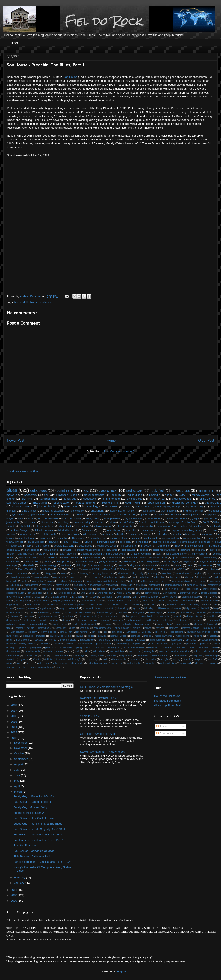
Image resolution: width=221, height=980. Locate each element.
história (137, 628)
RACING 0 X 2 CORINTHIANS (99, 698)
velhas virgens (60, 663)
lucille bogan (171, 561)
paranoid (57, 644)
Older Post (206, 440)
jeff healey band (150, 561)
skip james (211, 514)
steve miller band (161, 656)
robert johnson (156, 503)
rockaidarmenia (32, 651)
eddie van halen (135, 620)
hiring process (122, 628)
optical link (12, 644)
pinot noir (205, 644)
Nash (9, 601)
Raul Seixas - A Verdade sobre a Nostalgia (106, 687)
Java (95, 597)
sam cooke (134, 651)
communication (42, 577)
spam (168, 495)
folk (29, 546)
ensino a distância (39, 624)
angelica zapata (48, 608)
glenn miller (37, 581)
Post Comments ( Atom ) (119, 451)
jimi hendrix (211, 518)
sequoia (163, 651)
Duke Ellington (36, 542)
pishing (154, 495)
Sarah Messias (50, 605)
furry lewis (88, 530)
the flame (100, 522)
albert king (149, 511)
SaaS (206, 522)
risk (76, 589)
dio (133, 577)
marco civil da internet (61, 636)
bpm (174, 557)
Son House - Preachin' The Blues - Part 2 (39, 834)
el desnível (182, 620)
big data (136, 608)
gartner (19, 628)
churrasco (28, 616)
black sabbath (114, 557)
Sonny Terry (92, 518)
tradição (164, 659)
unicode (30, 663)
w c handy (215, 526)
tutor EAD (213, 659)
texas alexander (101, 514)
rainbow (99, 648)
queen (34, 589)
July (17, 770)
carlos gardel (138, 612)
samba (165, 565)
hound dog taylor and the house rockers (106, 581)
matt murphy (80, 585)
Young (10, 608)
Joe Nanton (123, 597)
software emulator (60, 656)
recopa (122, 565)
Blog (15, 43)
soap (44, 656)
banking (84, 573)
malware (12, 495)
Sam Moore (151, 569)
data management (87, 616)
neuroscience (87, 640)
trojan (190, 565)
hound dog (76, 581)
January (20, 883)
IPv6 (59, 569)
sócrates (37, 659)
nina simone (51, 550)
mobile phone (183, 636)
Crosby (27, 597)
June (18, 775)
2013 (14, 732)
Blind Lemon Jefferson (151, 522)
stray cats (197, 656)
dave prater (131, 616)
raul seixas (134, 491)
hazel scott (61, 628)
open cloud (176, 640)
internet (133, 581)
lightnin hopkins (102, 526)
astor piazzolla (112, 518)
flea (169, 624)
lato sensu (146, 632)
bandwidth (109, 608)
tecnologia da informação (69, 659)
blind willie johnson (193, 511)
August (19, 764)
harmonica (191, 534)
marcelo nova (63, 585)
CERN (42, 554)
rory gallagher (193, 514)
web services (205, 565)
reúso (215, 648)
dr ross (94, 620)
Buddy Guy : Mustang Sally (30, 807)
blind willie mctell (68, 530)
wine (31, 518)
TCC (154, 605)
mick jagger (96, 585)
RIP (126, 506)
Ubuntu (89, 542)
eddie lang (16, 546)
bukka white (153, 518)
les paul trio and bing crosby (186, 530)
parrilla (69, 644)
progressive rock (182, 499)
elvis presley (135, 499)
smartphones (13, 656)
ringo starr (136, 565)
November (21, 748)
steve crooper (210, 589)
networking (111, 585)
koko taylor (71, 506)
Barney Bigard (152, 593)
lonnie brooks (97, 538)
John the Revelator (25, 845)
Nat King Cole (23, 601)
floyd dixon (175, 577)
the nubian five (120, 659)
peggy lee (177, 644)
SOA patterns (127, 569)
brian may (153, 573)
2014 (14, 727)
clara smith (13, 561)
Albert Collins (127, 522)
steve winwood (181, 656)
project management (88, 550)
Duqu (38, 597)
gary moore (42, 546)
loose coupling (176, 632)
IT (66, 569)
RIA (145, 601)
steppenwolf (126, 656)
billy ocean (191, 608)
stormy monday (82, 522)
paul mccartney (104, 644)
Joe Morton (107, 597)
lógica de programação (34, 636)
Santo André (33, 605)
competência (67, 616)
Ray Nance (174, 601)
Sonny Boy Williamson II (124, 511)
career (148, 534)
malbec (136, 538)
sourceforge (79, 656)
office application (158, 640)
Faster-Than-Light (27, 569)
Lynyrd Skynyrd (170, 597)
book (31, 612)
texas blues (181, 491)
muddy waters (201, 495)
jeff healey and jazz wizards (154, 581)
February (20, 878)
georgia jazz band (64, 546)
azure (73, 573)
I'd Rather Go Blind (140, 554)
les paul (160, 514)
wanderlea (117, 663)
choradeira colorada (20, 577)
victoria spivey (27, 534)
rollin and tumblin (59, 514)
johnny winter (157, 499)
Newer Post (16, 440)
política (23, 648)
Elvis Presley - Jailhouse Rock (32, 856)
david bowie (147, 616)
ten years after (35, 593)
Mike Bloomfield (28, 557)
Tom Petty (194, 605)
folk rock (189, 577)
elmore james (29, 511)
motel (9, 640)
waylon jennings (134, 663)
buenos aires (213, 503)
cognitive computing (47, 616)
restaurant (203, 648)
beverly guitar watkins (103, 573)
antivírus (108, 534)
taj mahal (200, 550)
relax (191, 648)
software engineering (149, 589)
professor (50, 648)
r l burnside (175, 514)
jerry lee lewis (26, 538)
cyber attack (65, 526)
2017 (14, 711)
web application (168, 663)
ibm (100, 530)
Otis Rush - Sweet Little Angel (98, 734)
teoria (105, 659)
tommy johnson (15, 542)
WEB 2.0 (181, 569)
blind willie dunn (106, 542)
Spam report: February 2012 (31, 813)
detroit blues (13, 620)
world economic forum (42, 667)
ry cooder (87, 589)
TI (162, 605)
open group (126, 585)
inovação (160, 628)
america (32, 608)
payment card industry (157, 644)
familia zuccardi (89, 624)
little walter (47, 522)
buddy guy (70, 499)
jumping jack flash (181, 581)
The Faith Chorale (176, 605)
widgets (214, 663)
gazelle (31, 628)
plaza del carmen (195, 585)
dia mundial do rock (176, 518)
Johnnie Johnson (44, 530)
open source (37, 514)
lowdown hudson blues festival (202, 632)
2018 (14, 705)
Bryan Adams (13, 597)
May (17, 781)
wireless (23, 667)
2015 (14, 722)
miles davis (28, 565)
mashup (79, 636)
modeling (198, 636)
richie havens (62, 589)
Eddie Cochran (61, 597)
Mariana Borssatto (191, 597)
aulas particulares (91, 608)
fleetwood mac (182, 624)
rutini (86, 651)
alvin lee (36, 573)
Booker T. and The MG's (20, 554)
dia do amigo (30, 620)
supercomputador (15, 593)
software (185, 550)
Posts (161, 726)
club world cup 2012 (164, 542)
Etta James (40, 503)
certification (185, 612)
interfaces (173, 628)
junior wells (13, 522)
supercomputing (192, 538)
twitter (20, 663)
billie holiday (26, 526)
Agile (119, 593)
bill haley (149, 608)
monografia (212, 636)
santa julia (149, 651)
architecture (61, 503)
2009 (14, 901)
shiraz (197, 651)
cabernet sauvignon (105, 612)
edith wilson (153, 620)
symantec (11, 659)
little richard (30, 522)
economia (118, 620)
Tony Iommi (167, 569)
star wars (111, 656)
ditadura (54, 620)
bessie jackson (70, 557)
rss (69, 651)
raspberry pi (113, 648)
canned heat (188, 557)
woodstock (89, 499)
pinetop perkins (170, 538)
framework (212, 624)
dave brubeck (77, 577)
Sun (146, 605)
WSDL (206, 605)
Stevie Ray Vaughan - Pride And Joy (102, 752)
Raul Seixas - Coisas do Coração (34, 851)
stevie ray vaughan (53, 511)
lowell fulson (13, 636)
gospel (196, 518)
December (21, 743)
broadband (167, 573)
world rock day (105, 593)
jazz (86, 491)
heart (73, 628)
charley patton (21, 506)
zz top (214, 550)
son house (45, 302)
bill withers (123, 573)
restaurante (111, 550)
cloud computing (94, 495)
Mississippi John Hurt (185, 503)
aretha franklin (169, 511)
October (20, 753)
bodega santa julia (16, 612)
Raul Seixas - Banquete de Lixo (33, 802)
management (31, 585)
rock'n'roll (158, 491)
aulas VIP (74, 608)
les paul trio (82, 526)
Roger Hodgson (14, 605)
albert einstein (211, 569)
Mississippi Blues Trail (167, 705)
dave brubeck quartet (111, 616)
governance (86, 546)
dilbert (124, 577)
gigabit (24, 581)
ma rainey (63, 522)
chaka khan (201, 612)
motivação (38, 640)
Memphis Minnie (72, 518)
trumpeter (199, 659)
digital (43, 620)
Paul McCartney (115, 601)
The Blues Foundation (167, 701)
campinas (198, 573)
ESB (53, 554)
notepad (129, 640)
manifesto (47, 585)
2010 (14, 895)
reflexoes (180, 648)
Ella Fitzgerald (68, 554)
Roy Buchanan (48, 499)
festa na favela (124, 624)
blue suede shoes (136, 557)
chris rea (14, 616)
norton (117, 640)
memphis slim (146, 526)
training (176, 659)
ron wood (151, 565)
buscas (67, 612)
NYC (215, 597)
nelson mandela (68, 640)
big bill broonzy (195, 506)
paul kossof (151, 538)
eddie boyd (145, 577)
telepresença (92, 659)
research (47, 589)
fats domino (106, 624)
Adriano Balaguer (20, 530)
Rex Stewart (189, 601)
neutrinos (66, 565)
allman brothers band (17, 573)
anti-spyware (50, 573)
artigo (62, 608)
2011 (14, 890)
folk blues (198, 624)
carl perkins (162, 534)
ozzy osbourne (29, 644)
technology (92, 506)
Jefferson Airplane (176, 554)
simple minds (211, 651)
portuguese (36, 648)
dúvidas (105, 620)
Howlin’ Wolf (132, 503)
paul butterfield (84, 644)
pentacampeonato (173, 585)
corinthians (65, 491)
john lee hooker (47, 506)
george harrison (108, 561)
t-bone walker (77, 511)
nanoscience (32, 550)
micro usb (135, 636)
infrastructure (128, 546)
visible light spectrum (98, 663)
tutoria (10, 663)
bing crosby (138, 573)
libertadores (79, 538)
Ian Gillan (77, 597)
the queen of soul (126, 514)
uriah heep (43, 663)
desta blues (212, 616)
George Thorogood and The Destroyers (103, 554)
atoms (64, 573)
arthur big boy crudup (167, 506)
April (17, 786)
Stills (126, 605)
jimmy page (45, 538)
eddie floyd (160, 577)
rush (77, 651)
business (135, 534)
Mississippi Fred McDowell (183, 522)
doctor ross (80, 620)
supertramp (212, 656)
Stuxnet (136, 605)
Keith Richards (48, 534)
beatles (121, 534)
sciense (144, 550)
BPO (138, 593)
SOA (182, 495)
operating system (209, 640)
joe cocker (62, 538)
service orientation (180, 651)
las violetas (132, 632)
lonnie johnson (112, 499)
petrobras (191, 644)
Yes (216, 605)
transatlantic (198, 526)
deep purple (63, 561)
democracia (163, 616)
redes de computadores (160, 648)
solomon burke (172, 589)
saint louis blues (17, 503)
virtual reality (77, 663)
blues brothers (45, 526)
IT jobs (75, 569)
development (111, 577)
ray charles (180, 526)
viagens (11, 534)
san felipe (102, 589)
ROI (153, 601)
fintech (160, 624)
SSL (139, 569)
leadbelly (131, 530)
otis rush (141, 585)
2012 (14, 738)
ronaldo (48, 651)
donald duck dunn (84, 561)
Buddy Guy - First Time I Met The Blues (38, 824)
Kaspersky (31, 495)
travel (187, 659)
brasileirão (43, 612)
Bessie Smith (110, 503)
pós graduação (84, 648)
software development (123, 589)
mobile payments (163, 636)
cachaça (123, 612)
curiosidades (60, 577)
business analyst (83, 612)
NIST (206, 597)
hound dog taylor (107, 546)
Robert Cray (142, 506)
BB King (27, 499)
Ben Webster (170, 593)
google (50, 581)
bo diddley (126, 542)
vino (112, 522)
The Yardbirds (49, 557)
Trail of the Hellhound (167, 696)
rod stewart (128, 550)
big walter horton (92, 557)
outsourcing (155, 585)
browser (56, 612)
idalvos (148, 628)
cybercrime (18, 514)
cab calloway (183, 573)
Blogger (121, 972)
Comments (165, 733)
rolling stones (207, 499)
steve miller (142, 656)
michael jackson (118, 636)
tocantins (136, 659)
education (168, 620)
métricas (52, 640)
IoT (87, 597)
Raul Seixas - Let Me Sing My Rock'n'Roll (39, 829)
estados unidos (60, 624)
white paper (200, 663)
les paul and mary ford (153, 530)
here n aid (85, 628)
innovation (146, 546)
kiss (106, 632)
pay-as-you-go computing (129, 644)
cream (47, 561)
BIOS (129, 593)
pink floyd (81, 565)
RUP (162, 601)
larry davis (117, 632)
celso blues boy (208, 557)
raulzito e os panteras (133, 648)
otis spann (164, 526)
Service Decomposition (73, 605)
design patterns (194, 616)
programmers (65, 648)
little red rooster (125, 526)
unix (83, 593)
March (18, 792)
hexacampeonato (102, 628)
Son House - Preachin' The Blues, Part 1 (38, 840)
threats (50, 593)
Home (111, 440)
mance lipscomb (194, 546)
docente (66, 620)
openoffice (191, 640)
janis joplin (207, 534)
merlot (90, 636)
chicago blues (206, 491)
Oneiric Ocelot (88, 601)
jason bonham (17, 632)
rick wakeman (13, 651)
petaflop (67, 550)
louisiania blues (118, 538)
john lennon (164, 546)
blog (216, 608)
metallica (102, 636)
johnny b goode (48, 632)
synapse (24, 659)
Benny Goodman (189, 593)
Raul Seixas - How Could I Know (33, 818)
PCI (101, 601)
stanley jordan (96, 656)
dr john (177, 534)
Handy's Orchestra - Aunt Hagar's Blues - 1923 (42, 862)
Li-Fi (135, 597)
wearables (151, 663)
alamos (20, 608)
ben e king (123, 608)
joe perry (32, 632)
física (9, 628)
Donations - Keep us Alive (22, 471)
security (116, 495)
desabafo (178, 616)
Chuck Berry (97, 511)
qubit (24, 589)
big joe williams (133, 518)
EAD (47, 597)
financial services (144, 624)
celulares (171, 612)
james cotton (129, 561)
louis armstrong (85, 503)
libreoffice (160, 632)
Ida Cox (54, 542)
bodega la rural (159, 557)
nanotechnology (48, 565)
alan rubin (195, 569)
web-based (185, 663)
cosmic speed (31, 561)
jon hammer (82, 632)
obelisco (141, 640)
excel (74, 624)
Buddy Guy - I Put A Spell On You (34, 796)
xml (58, 667)
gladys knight (45, 628)
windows (11, 667)
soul (47, 495)
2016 (14, 716)
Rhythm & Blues (67, 495)
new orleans (104, 640)
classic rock (108, 491)
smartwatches (30, 656)
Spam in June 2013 (92, 716)
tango (10, 518)
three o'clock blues (67, 593)
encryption (197, 620)
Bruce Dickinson (209, 593)
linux (178, 546)
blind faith (205, 608)
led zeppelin (200, 581)
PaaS (66, 542)
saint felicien (99, 651)
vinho (21, 518)
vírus (92, 593)
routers (60, 651)
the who (178, 565)
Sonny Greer (113, 605)
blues (18, 302)
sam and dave (117, 651)
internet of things (191, 628)
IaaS (158, 554)
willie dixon (135, 495)
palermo (45, 644)
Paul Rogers (133, 601)
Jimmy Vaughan (199, 554)
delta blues (31, 302)
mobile (148, 636)
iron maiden (209, 628)
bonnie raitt (142, 542)
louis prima (15, 585)
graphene (62, 581)
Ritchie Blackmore (209, 601)
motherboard (22, 640)
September (21, 759)
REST (76, 542)
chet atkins (216, 612)
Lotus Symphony (150, 597)
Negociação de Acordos (65, 601)
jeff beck (146, 514)
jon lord (96, 632)
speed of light (191, 589)
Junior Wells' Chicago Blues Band (99, 569)
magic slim (189, 561)
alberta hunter (91, 534)
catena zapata (156, 612)
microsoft (212, 530)
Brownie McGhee (48, 518)
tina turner (211, 538)
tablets (49, 659)
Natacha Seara (41, 601)
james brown (114, 530)
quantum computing (102, 565)
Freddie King (46, 569)
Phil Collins (112, 506)
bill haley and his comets (169, 608)
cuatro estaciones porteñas (195, 542)
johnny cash (66, 632)
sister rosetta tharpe (164, 550)
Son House (70, 77)
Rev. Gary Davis (70, 534)
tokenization (150, 659)
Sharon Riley (95, 605)
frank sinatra (204, 577)
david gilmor (94, 577)
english (23, 624)
